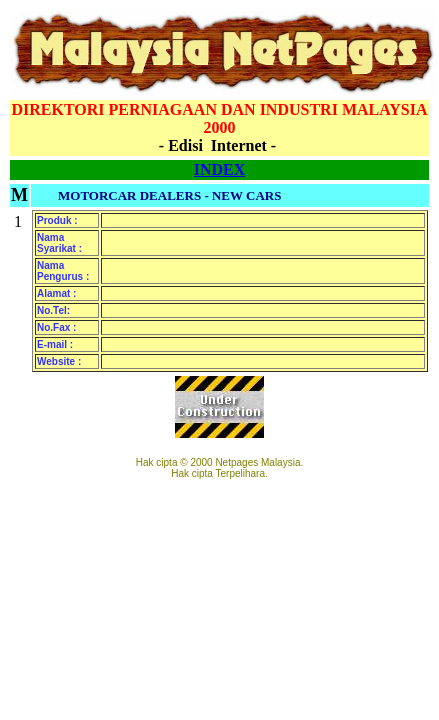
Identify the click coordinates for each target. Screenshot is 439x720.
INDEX (220, 169)
